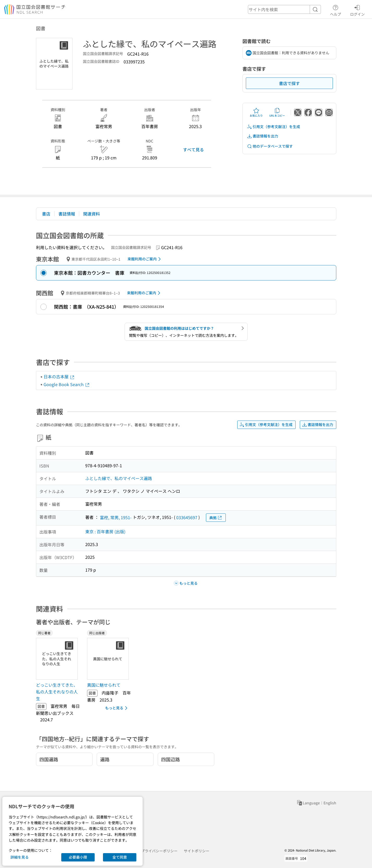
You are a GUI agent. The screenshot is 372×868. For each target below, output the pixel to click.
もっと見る (117, 708)
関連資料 (92, 214)
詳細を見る (20, 857)
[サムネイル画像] (58, 659)
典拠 (216, 518)
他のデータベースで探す (270, 146)
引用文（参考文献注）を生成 (273, 127)
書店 (46, 214)
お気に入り (256, 112)
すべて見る (193, 149)
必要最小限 (78, 857)
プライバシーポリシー (159, 851)
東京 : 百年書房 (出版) (105, 531)
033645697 (187, 517)
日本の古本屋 (59, 376)
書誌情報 (67, 214)
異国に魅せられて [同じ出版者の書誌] (104, 685)
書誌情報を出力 (263, 136)
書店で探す (289, 83)
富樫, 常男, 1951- (116, 517)
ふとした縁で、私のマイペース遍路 (119, 478)
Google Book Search (67, 384)
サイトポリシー (197, 851)
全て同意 (120, 857)
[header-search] (284, 9)
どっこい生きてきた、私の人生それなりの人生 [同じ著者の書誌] (57, 692)
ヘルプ (336, 10)
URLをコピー (277, 112)
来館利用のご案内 (145, 259)
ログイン (357, 10)
